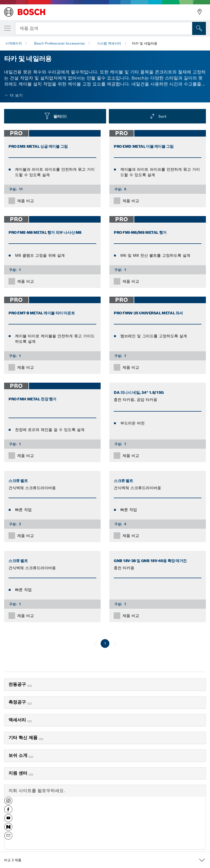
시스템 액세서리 (109, 43)
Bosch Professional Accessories (59, 43)
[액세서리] (30, 721)
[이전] (95, 643)
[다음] (115, 643)
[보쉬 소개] (31, 757)
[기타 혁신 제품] (41, 739)
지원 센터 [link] (19, 773)
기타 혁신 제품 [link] (24, 738)
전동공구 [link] (18, 684)
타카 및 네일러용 (145, 43)
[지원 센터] (31, 775)
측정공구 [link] (18, 702)
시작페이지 (14, 43)
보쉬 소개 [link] (19, 755)
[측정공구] (30, 704)
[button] (8, 803)
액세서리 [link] (18, 720)
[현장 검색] (199, 28)
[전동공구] (30, 686)
